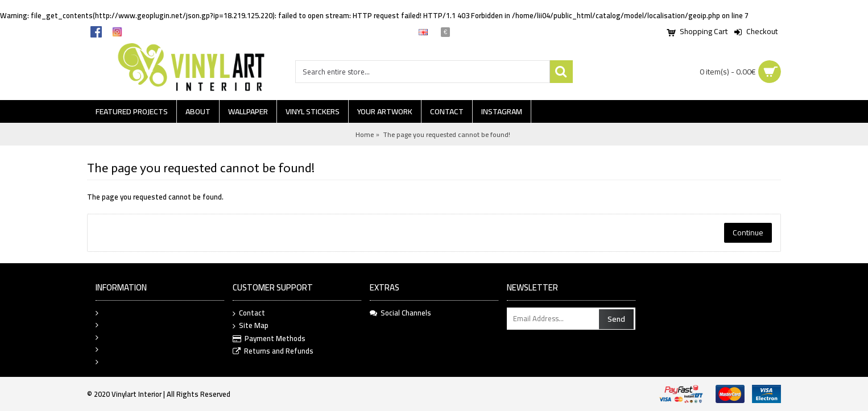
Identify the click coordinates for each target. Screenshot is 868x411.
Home (365, 134)
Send (616, 319)
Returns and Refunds (273, 352)
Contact (249, 314)
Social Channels (400, 313)
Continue (748, 233)
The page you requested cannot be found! (447, 134)
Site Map (251, 326)
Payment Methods (269, 339)
